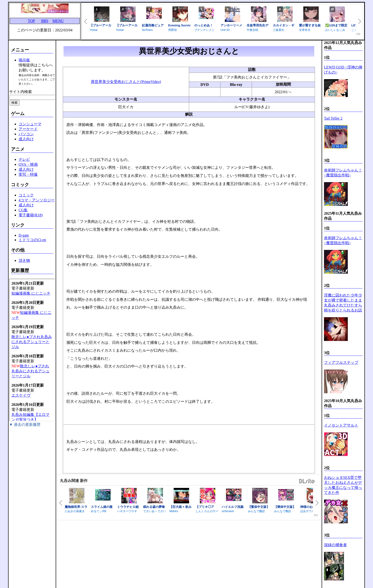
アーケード (28, 129)
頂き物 (24, 260)
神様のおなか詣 (311, 507)
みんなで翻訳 (256, 511)
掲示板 (24, 60)
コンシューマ (30, 124)
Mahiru (174, 511)
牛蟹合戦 (252, 30)
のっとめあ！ (204, 25)
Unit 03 (225, 30)
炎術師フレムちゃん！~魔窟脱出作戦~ (343, 173)
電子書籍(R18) (31, 215)
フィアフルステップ (341, 362)
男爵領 (172, 30)
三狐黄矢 (279, 30)
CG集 (23, 210)
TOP (31, 21)
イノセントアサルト (341, 425)
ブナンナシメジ (204, 30)
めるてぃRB (99, 511)
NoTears (147, 30)
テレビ (24, 159)
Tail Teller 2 (333, 118)
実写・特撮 (28, 174)
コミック (26, 195)
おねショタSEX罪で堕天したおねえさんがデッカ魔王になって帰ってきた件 (343, 485)
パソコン (26, 134)
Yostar (94, 30)
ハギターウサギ (127, 511)
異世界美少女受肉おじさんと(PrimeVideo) (126, 82)
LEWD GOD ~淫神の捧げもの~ (343, 70)
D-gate (24, 235)
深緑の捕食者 (335, 545)
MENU (58, 21)
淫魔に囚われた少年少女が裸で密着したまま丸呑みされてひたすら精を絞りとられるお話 (343, 303)
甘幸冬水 (305, 30)
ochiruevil (228, 511)
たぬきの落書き (75, 511)
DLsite (307, 481)
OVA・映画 (28, 164)
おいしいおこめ (335, 30)
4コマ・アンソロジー (37, 200)
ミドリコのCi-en (32, 240)
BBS (45, 21)
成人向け (26, 139)
